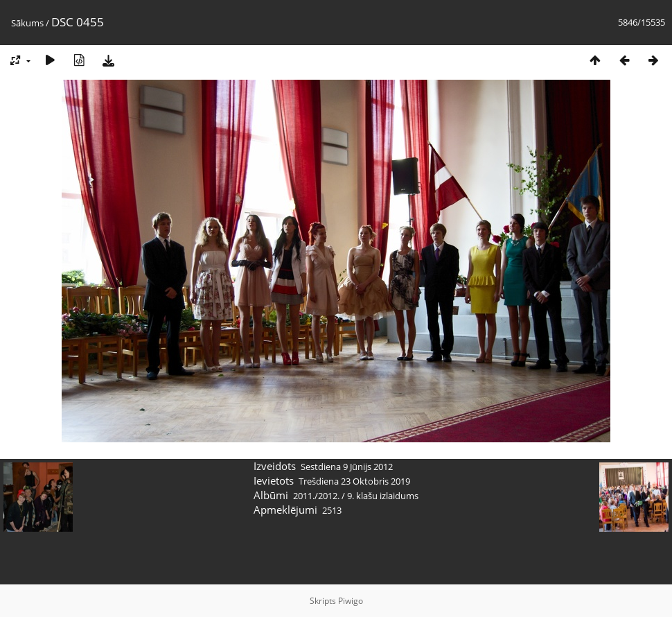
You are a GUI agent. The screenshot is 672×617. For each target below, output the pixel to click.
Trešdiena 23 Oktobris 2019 (354, 481)
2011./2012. (316, 496)
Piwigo (351, 601)
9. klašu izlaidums (383, 496)
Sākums (27, 23)
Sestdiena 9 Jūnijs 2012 (347, 467)
